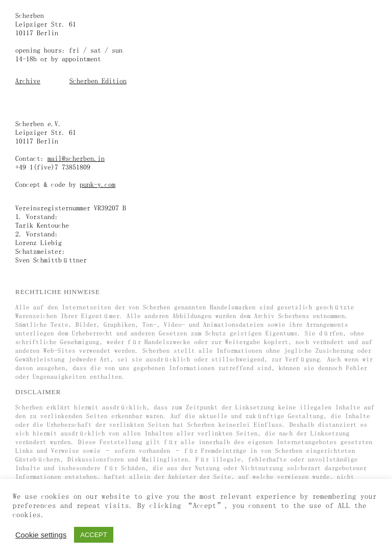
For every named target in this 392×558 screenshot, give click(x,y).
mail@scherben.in (76, 158)
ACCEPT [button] (94, 535)
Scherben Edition (98, 81)
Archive (28, 81)
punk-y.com (97, 184)
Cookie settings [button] (41, 535)
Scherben (30, 15)
